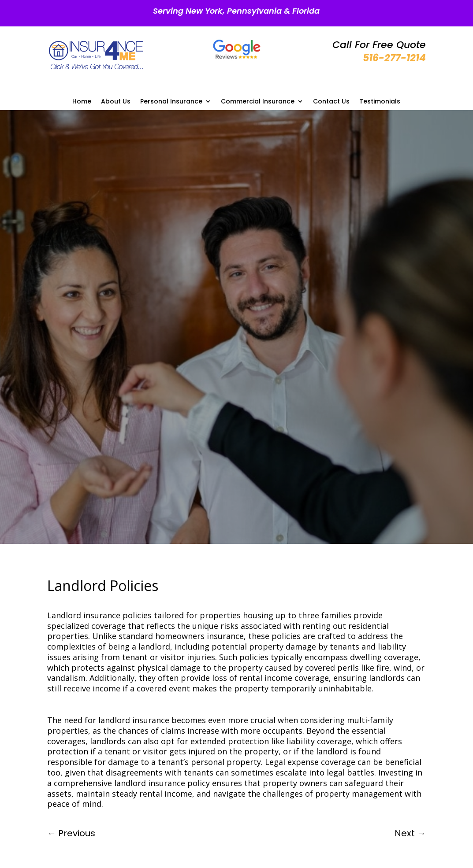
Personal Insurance (171, 102)
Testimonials (380, 102)
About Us (116, 102)
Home (82, 102)
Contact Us (331, 102)
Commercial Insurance (258, 102)
